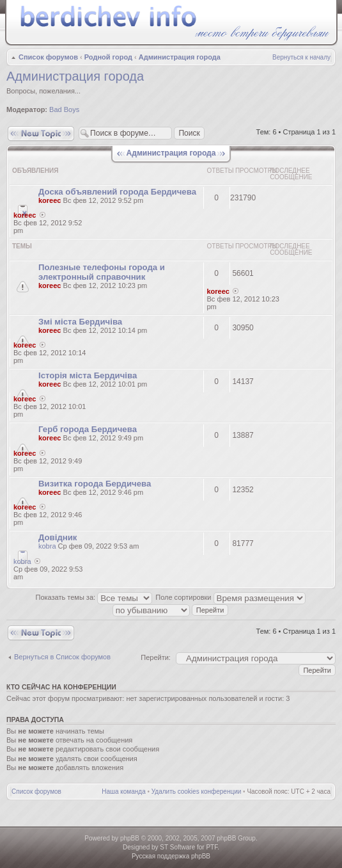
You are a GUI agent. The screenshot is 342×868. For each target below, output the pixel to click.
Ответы (221, 171)
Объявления (35, 171)
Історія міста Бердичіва (88, 375)
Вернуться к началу (301, 57)
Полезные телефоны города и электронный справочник (102, 272)
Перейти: (156, 657)
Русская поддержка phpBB (171, 856)
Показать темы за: (94, 597)
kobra (47, 546)
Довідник (58, 537)
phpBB (130, 838)
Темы (22, 246)
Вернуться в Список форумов (62, 657)
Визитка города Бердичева (95, 484)
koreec (50, 200)
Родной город (108, 57)
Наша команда (124, 792)
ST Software (177, 847)
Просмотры (256, 171)
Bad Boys (64, 109)
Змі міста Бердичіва (80, 322)
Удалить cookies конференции (197, 792)
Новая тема (41, 133)
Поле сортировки (230, 597)
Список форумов (48, 57)
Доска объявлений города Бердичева (117, 192)
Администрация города (180, 57)
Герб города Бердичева (88, 429)
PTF (212, 847)
